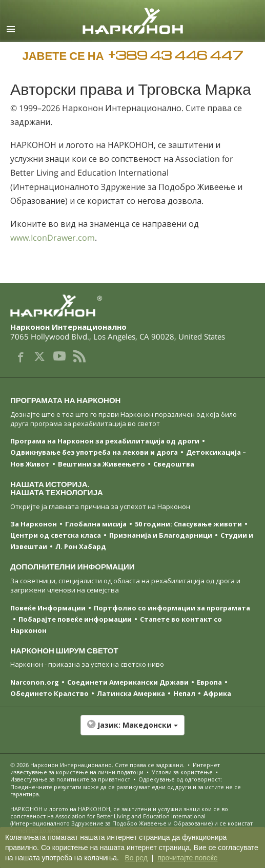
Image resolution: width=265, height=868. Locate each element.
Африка (217, 693)
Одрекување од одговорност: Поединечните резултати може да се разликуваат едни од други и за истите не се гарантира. (126, 787)
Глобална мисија (96, 524)
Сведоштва (174, 464)
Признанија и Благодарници (161, 535)
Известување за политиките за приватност (70, 779)
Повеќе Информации (48, 608)
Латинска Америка (131, 693)
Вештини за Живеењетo (101, 464)
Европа (209, 682)
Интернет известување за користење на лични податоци (115, 768)
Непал (184, 693)
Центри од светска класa (56, 535)
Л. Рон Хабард (81, 546)
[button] (132, 730)
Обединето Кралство (49, 693)
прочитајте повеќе (187, 858)
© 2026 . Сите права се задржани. (98, 765)
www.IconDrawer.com (53, 238)
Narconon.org (35, 682)
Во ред (136, 858)
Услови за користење (182, 772)
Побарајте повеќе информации (75, 619)
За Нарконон (34, 524)
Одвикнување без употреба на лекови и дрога (94, 452)
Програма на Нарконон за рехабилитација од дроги (105, 441)
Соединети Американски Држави (128, 682)
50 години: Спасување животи (188, 524)
